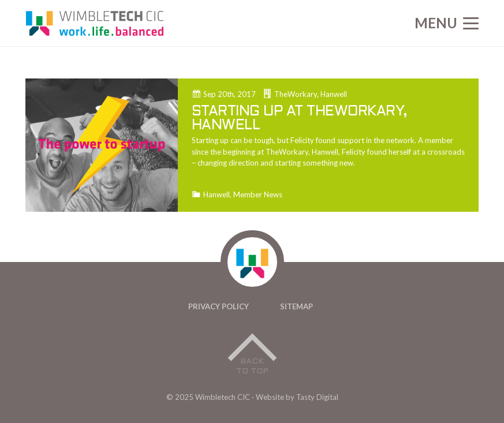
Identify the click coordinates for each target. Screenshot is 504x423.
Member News (258, 195)
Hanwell (216, 195)
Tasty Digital (317, 397)
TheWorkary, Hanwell (311, 94)
